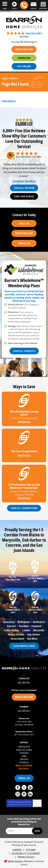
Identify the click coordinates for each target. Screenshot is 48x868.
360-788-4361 (24, 5)
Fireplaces (24, 753)
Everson (11, 626)
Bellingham (24, 622)
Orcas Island (17, 638)
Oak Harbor (34, 634)
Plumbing (24, 762)
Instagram (18, 794)
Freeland (36, 626)
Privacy (36, 806)
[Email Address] (24, 831)
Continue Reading (24, 181)
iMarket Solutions (15, 861)
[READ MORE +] (9, 101)
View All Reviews (24, 188)
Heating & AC (24, 746)
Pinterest (24, 794)
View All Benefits (24, 351)
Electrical (24, 759)
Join (37, 831)
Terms (39, 806)
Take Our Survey (24, 196)
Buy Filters (24, 768)
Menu (5, 8)
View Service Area (24, 646)
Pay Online (24, 66)
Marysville (39, 630)
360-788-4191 (24, 711)
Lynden (26, 630)
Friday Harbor (11, 630)
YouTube (30, 787)
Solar (24, 756)
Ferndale (24, 626)
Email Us (24, 243)
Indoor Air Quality (24, 750)
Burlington (39, 622)
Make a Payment (24, 765)
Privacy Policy (17, 804)
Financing (24, 58)
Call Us (24, 223)
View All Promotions (24, 508)
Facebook (18, 787)
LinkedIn (30, 794)
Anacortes (9, 622)
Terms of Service (25, 804)
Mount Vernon (16, 634)
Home (5, 78)
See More (32, 638)
